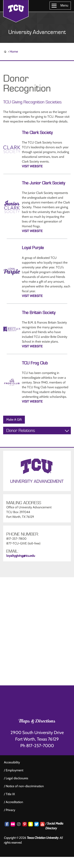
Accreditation (14, 802)
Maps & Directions (37, 722)
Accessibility (12, 762)
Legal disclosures (17, 778)
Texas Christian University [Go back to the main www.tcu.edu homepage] (43, 838)
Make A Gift (14, 420)
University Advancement (37, 32)
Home (14, 52)
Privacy (10, 810)
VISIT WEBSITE (32, 166)
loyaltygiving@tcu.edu (21, 556)
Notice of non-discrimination (25, 786)
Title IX (10, 794)
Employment (15, 770)
